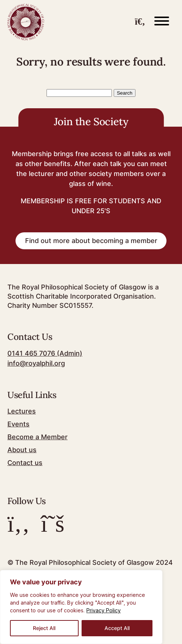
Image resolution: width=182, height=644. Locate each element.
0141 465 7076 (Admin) (45, 353)
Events (18, 424)
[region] (81, 607)
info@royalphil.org (36, 363)
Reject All (44, 628)
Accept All (117, 628)
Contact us (25, 463)
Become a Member (37, 437)
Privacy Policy (104, 610)
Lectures (22, 411)
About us (22, 450)
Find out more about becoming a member (91, 241)
